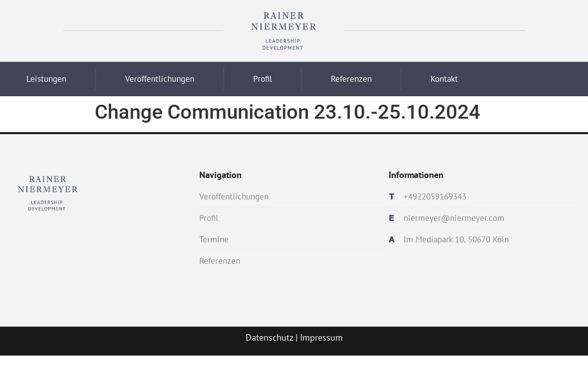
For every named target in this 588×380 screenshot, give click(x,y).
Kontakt (444, 79)
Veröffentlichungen (160, 79)
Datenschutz (269, 337)
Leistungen (46, 79)
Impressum (321, 337)
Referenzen (351, 79)
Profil (263, 79)
